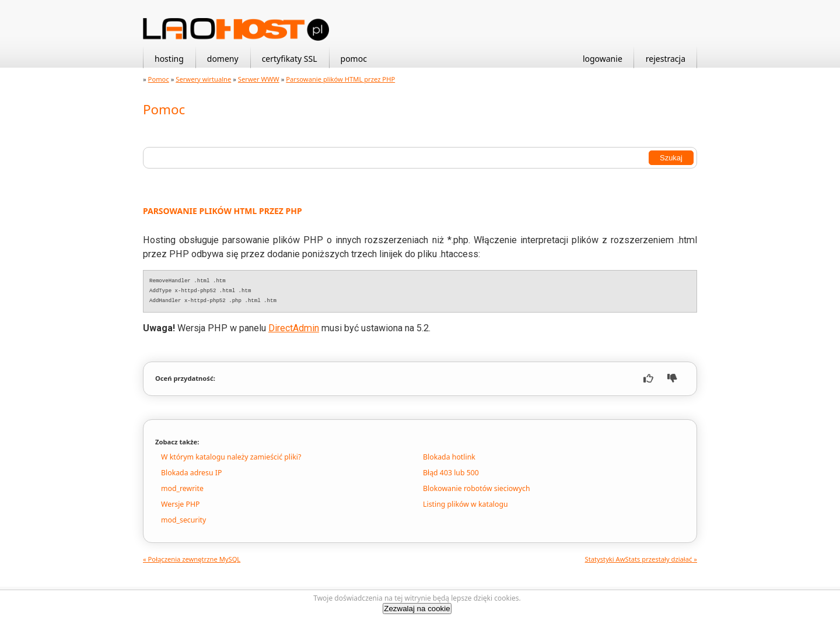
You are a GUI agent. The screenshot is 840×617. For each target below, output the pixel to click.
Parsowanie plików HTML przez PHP (340, 79)
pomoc (354, 59)
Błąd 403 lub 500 (451, 473)
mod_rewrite (182, 488)
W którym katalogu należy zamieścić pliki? (231, 457)
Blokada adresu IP (191, 473)
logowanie (603, 59)
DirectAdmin (294, 328)
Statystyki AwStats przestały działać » (641, 559)
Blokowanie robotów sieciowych (477, 488)
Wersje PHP (180, 504)
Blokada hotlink (449, 457)
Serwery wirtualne (203, 79)
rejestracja (666, 59)
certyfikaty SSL (290, 59)
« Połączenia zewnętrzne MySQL (192, 559)
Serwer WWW (259, 79)
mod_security (183, 520)
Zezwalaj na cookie (417, 609)
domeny (223, 59)
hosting (169, 59)
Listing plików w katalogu (466, 504)
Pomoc (159, 79)
